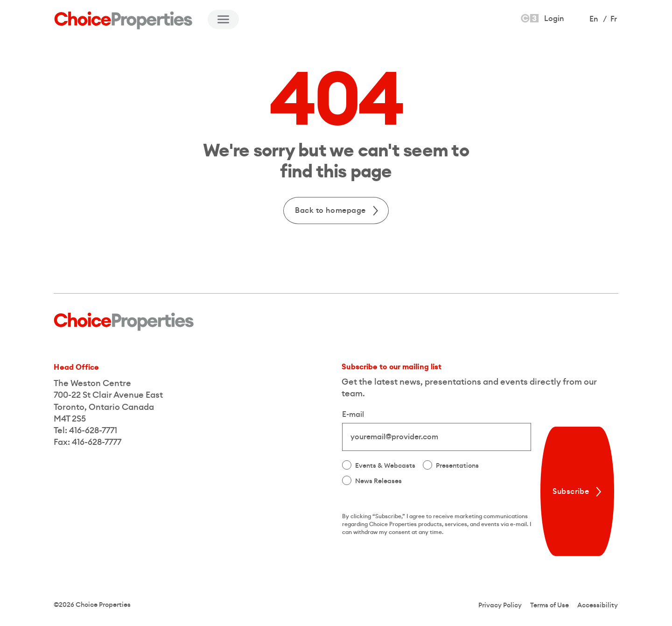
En (594, 19)
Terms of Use (549, 605)
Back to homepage (338, 211)
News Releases (378, 481)
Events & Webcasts (385, 466)
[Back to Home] (124, 20)
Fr (614, 19)
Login (542, 18)
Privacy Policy (500, 605)
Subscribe (578, 492)
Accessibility (598, 605)
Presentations (457, 466)
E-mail (353, 415)
